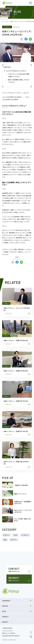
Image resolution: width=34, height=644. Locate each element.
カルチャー (7, 535)
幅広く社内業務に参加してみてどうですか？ (19, 81)
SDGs (5, 540)
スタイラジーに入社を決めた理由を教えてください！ (19, 75)
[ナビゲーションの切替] (30, 3)
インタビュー (7, 27)
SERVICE (17, 606)
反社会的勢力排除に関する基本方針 (11, 636)
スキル (16, 535)
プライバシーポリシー (8, 631)
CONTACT (5, 617)
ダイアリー (14, 540)
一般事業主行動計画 (7, 628)
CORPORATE (17, 601)
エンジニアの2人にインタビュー (17, 71)
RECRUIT (5, 622)
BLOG (17, 611)
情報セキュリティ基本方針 (9, 633)
